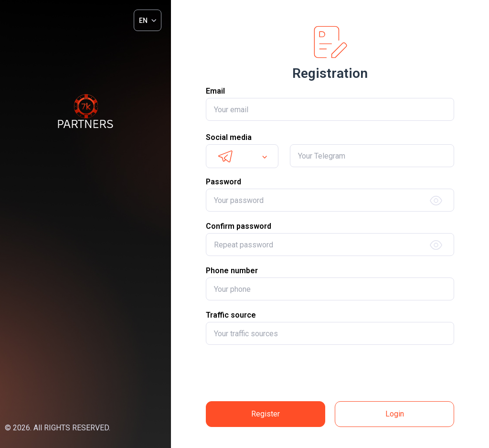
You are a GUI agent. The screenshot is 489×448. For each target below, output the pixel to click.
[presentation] (330, 373)
